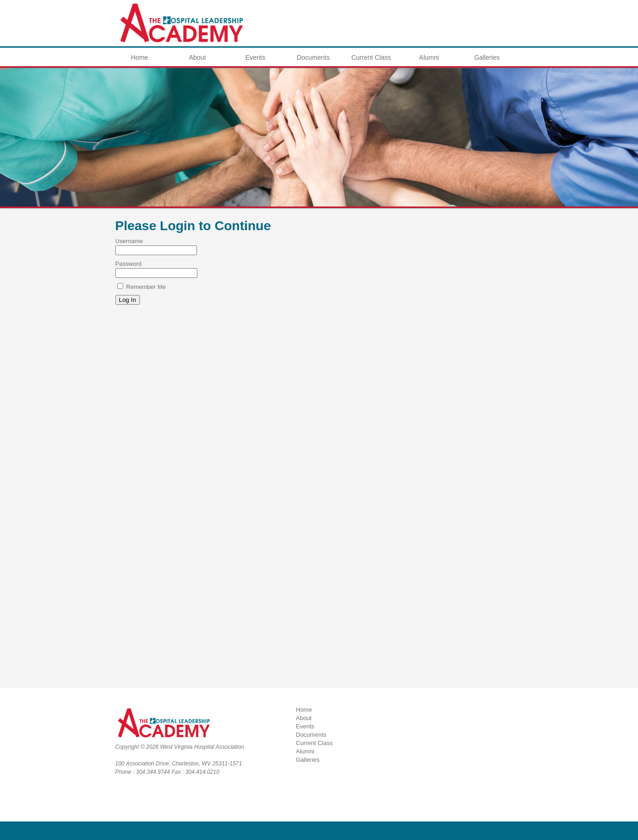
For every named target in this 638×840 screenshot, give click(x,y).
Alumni (429, 57)
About (198, 57)
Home (139, 57)
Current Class (371, 57)
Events (256, 57)
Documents (313, 57)
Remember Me (142, 287)
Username (129, 241)
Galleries (487, 57)
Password (129, 264)
